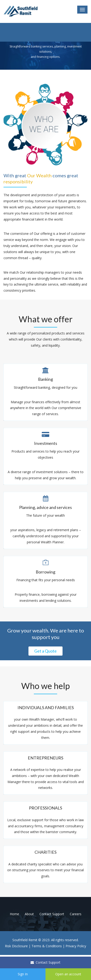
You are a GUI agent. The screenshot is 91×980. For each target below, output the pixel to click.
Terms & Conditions (47, 946)
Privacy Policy (76, 946)
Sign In (23, 974)
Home (14, 914)
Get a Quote (45, 651)
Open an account (68, 974)
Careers (76, 914)
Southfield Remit (25, 940)
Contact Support (45, 962)
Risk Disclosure (16, 946)
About (29, 914)
